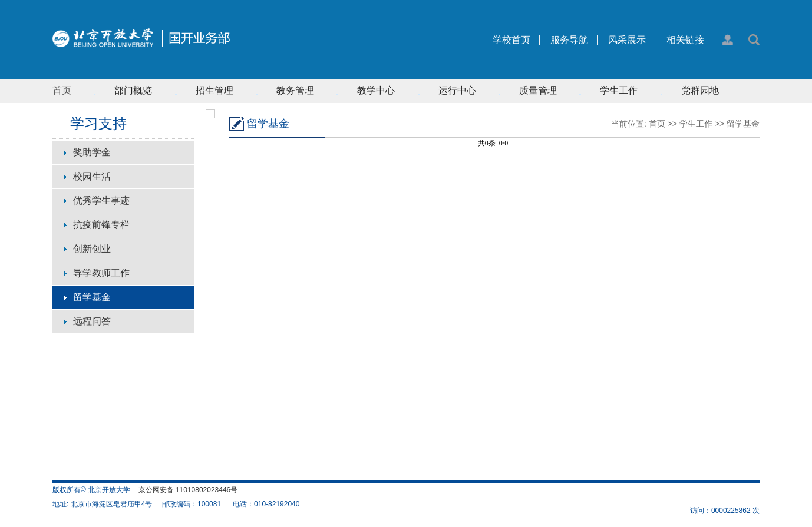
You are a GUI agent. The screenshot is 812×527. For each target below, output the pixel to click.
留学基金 (92, 297)
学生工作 (619, 90)
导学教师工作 (101, 273)
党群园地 (700, 90)
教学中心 (376, 90)
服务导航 (569, 40)
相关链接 (685, 40)
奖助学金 (92, 152)
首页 (62, 90)
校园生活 (92, 176)
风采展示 (627, 40)
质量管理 (538, 90)
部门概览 (133, 90)
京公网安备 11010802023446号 (188, 490)
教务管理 (295, 90)
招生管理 (214, 90)
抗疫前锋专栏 (101, 225)
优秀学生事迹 (101, 200)
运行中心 (457, 90)
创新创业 (92, 249)
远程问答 (92, 321)
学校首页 (511, 40)
